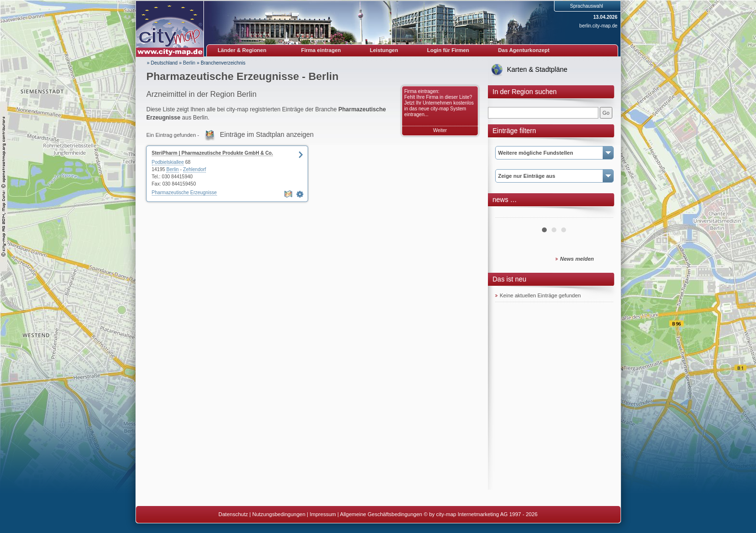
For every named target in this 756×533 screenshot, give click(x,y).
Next (601, 214)
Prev (508, 214)
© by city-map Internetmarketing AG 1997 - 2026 (481, 514)
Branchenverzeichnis (223, 63)
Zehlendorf (195, 169)
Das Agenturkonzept (524, 50)
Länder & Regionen (242, 50)
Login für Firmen (448, 50)
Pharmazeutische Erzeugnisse (184, 193)
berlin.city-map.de (599, 26)
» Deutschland (162, 63)
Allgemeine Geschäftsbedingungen (381, 514)
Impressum (323, 514)
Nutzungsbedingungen (279, 514)
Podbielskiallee (168, 162)
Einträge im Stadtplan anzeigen (267, 134)
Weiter (440, 130)
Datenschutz (233, 514)
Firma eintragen (321, 50)
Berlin (189, 63)
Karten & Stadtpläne (537, 69)
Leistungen (384, 50)
